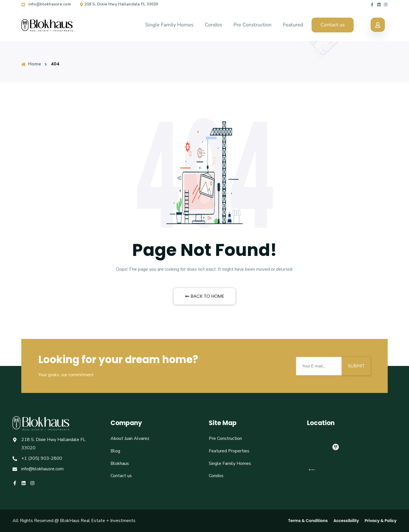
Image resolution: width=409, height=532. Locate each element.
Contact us (333, 25)
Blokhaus (120, 463)
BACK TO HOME (204, 296)
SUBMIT (356, 366)
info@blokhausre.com (46, 4)
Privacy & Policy (381, 521)
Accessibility (346, 521)
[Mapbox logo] (312, 472)
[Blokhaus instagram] (386, 4)
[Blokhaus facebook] (372, 4)
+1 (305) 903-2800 (42, 458)
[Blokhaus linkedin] (379, 4)
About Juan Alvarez (130, 438)
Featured (293, 25)
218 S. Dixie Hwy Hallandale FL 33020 (119, 4)
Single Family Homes (169, 25)
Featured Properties (229, 451)
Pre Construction (253, 25)
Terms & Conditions (308, 521)
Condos (213, 25)
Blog (115, 451)
